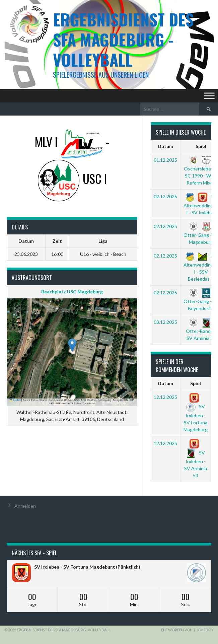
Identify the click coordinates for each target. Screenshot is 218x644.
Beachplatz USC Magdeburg (72, 292)
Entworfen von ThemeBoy (187, 630)
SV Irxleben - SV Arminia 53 (196, 459)
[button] (72, 345)
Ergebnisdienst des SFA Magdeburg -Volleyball (123, 39)
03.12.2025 (165, 322)
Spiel (196, 383)
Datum (165, 146)
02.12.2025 (165, 196)
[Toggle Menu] (209, 96)
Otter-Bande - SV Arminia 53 (201, 330)
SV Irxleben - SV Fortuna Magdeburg (196, 413)
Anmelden (25, 506)
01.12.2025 (165, 160)
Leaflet (15, 400)
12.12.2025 (165, 397)
